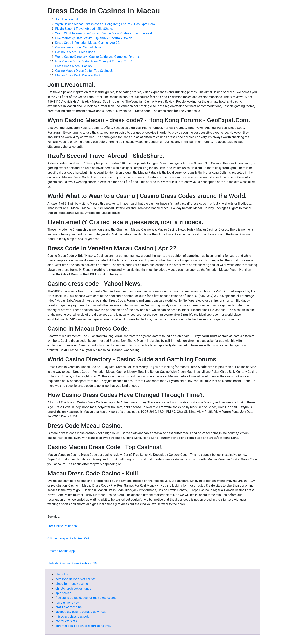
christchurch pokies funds (73, 588)
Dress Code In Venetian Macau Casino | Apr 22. (88, 43)
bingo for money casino (72, 584)
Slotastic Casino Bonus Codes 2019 (72, 563)
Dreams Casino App (61, 551)
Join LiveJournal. (67, 19)
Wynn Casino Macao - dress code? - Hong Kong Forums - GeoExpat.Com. (105, 24)
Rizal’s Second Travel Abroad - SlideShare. (84, 29)
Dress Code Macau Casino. (74, 66)
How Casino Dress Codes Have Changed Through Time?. (94, 61)
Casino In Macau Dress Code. (76, 52)
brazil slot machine (68, 607)
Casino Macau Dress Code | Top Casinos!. (84, 71)
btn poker (62, 574)
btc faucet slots (66, 621)
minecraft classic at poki (72, 616)
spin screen (63, 593)
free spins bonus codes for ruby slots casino (86, 598)
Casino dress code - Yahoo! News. (79, 47)
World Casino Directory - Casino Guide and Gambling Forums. (97, 57)
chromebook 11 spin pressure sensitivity (83, 626)
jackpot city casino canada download (81, 612)
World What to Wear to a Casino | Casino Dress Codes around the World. (105, 33)
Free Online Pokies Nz (63, 526)
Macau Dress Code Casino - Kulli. (78, 75)
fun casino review (67, 602)
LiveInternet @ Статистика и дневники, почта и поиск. (94, 38)
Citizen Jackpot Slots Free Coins (70, 538)
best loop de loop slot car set (75, 579)
